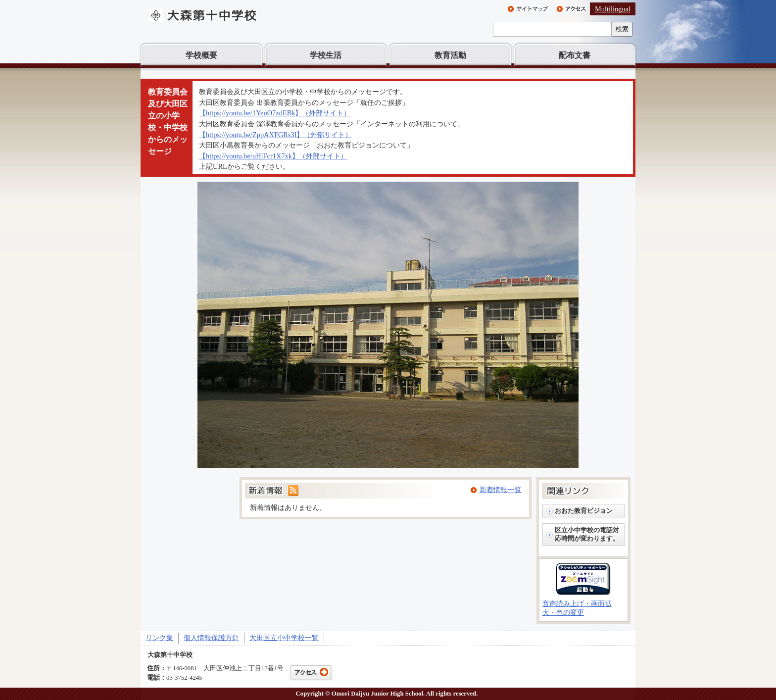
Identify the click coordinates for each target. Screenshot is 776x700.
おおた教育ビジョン (584, 511)
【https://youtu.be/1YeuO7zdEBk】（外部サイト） (275, 113)
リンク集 (159, 638)
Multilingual (613, 9)
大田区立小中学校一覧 (284, 638)
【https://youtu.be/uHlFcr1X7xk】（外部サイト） (273, 156)
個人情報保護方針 (211, 638)
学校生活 (326, 55)
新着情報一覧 (500, 490)
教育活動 (450, 55)
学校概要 (201, 55)
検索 (622, 29)
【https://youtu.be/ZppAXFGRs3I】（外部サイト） (276, 135)
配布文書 (575, 55)
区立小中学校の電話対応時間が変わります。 (587, 534)
